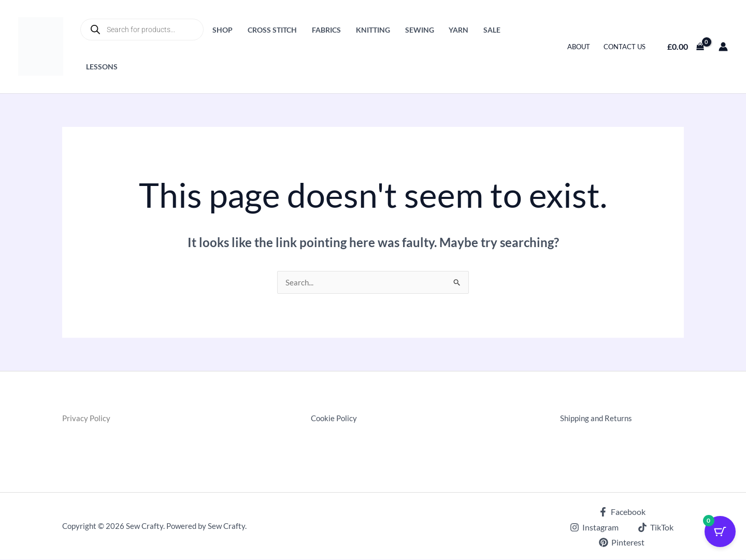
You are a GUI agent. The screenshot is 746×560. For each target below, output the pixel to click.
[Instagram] (594, 528)
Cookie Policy (335, 418)
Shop (223, 30)
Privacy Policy (87, 418)
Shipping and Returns (598, 418)
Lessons (102, 67)
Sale (492, 30)
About (579, 47)
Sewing (420, 30)
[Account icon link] (723, 47)
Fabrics (326, 30)
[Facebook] (622, 512)
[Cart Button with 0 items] (720, 534)
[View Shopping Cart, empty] (685, 47)
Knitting (373, 30)
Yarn (458, 30)
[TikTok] (656, 528)
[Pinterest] (622, 543)
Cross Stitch (272, 30)
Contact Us (625, 47)
